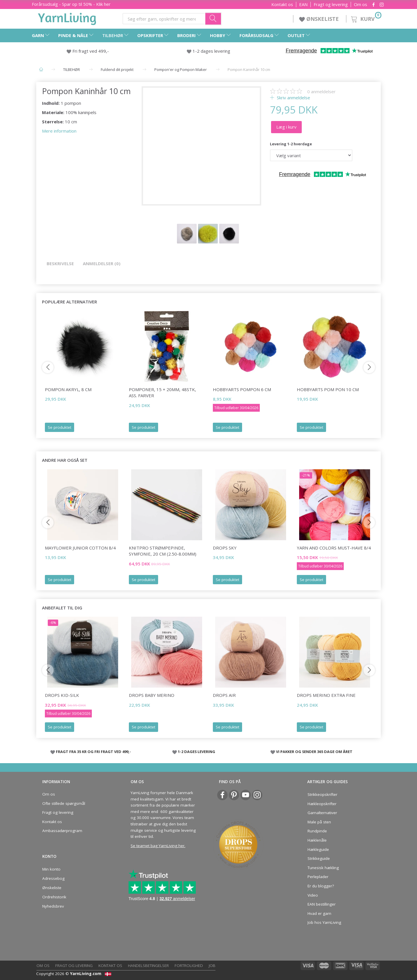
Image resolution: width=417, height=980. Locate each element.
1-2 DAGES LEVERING (196, 752)
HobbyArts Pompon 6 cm (242, 389)
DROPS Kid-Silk (62, 695)
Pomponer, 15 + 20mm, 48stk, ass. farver (162, 392)
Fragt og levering (331, 4)
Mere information (59, 131)
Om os (361, 4)
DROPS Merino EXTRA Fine (326, 695)
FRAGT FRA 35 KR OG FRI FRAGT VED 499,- (93, 752)
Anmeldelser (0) (102, 263)
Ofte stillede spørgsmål (64, 803)
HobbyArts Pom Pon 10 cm (328, 389)
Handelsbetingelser (148, 966)
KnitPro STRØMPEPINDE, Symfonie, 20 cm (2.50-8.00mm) (163, 551)
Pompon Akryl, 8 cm (68, 389)
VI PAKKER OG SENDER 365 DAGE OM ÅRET (314, 752)
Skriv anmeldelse (293, 98)
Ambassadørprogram (62, 831)
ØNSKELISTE (320, 19)
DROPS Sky (225, 548)
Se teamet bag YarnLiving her (158, 846)
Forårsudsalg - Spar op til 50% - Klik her (71, 4)
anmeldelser (321, 91)
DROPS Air (224, 695)
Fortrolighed (189, 966)
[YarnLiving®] (67, 18)
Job (212, 966)
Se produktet (60, 427)
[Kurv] (366, 18)
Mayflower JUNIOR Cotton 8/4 (80, 548)
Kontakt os (282, 4)
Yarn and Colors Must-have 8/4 (334, 548)
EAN (303, 4)
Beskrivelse (60, 263)
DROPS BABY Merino (152, 695)
